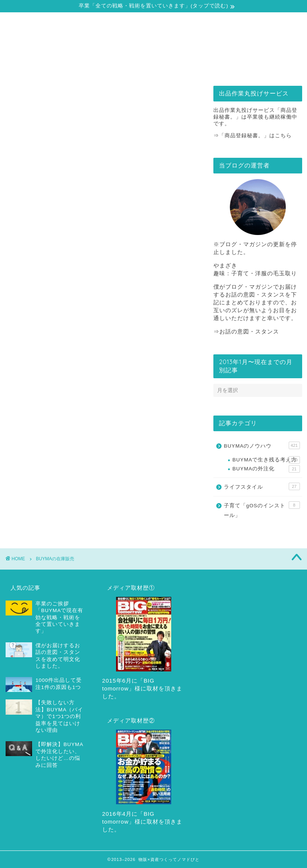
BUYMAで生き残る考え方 (266, 460)
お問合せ (263, 66)
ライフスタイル (262, 486)
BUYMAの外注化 (266, 469)
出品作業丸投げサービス (190, 66)
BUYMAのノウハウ (262, 445)
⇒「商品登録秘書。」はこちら (253, 136)
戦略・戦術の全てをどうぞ (117, 69)
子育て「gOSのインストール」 (262, 510)
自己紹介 (44, 66)
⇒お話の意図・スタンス (246, 331)
